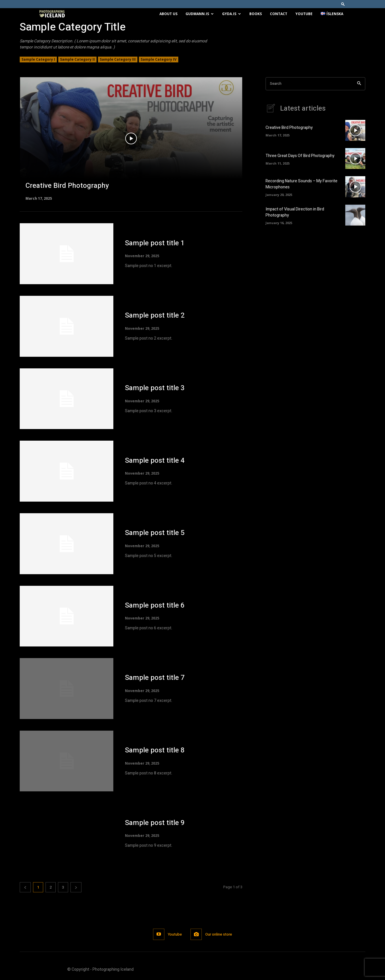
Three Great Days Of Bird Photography (300, 156)
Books (256, 14)
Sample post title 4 (155, 461)
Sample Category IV (159, 60)
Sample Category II (77, 60)
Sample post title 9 (155, 823)
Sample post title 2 (155, 315)
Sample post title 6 (155, 605)
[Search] (359, 84)
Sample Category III (118, 60)
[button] (343, 4)
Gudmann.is (200, 14)
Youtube (304, 14)
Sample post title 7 (155, 678)
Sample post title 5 (155, 533)
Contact (279, 14)
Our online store (219, 934)
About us (168, 14)
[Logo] (52, 14)
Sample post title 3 (155, 388)
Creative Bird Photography (289, 128)
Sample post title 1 (155, 243)
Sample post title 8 (155, 750)
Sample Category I (38, 60)
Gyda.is (231, 14)
